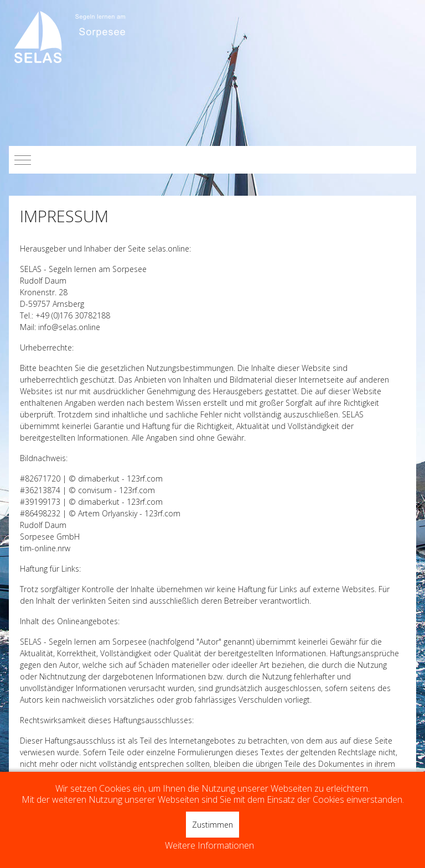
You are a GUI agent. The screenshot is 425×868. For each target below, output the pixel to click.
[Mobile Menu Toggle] (23, 160)
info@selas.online (69, 327)
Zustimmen (212, 825)
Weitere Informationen (209, 846)
